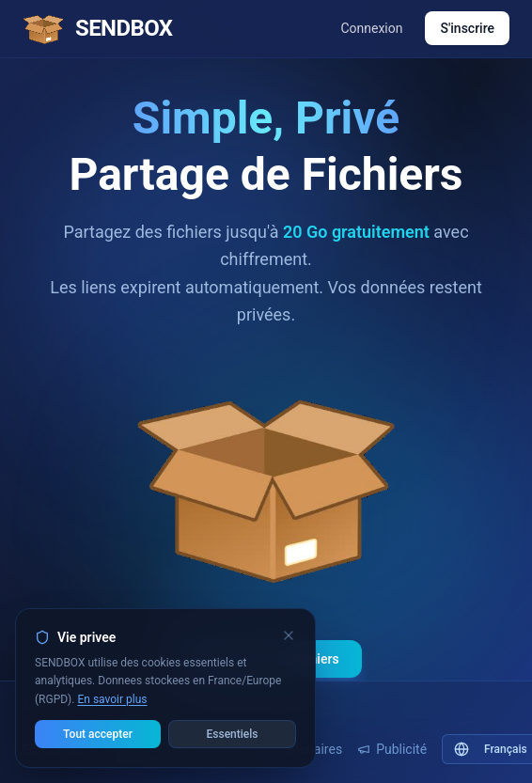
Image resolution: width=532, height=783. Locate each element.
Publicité (392, 749)
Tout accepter (98, 734)
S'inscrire (467, 28)
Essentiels (233, 734)
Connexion (371, 28)
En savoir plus (112, 699)
